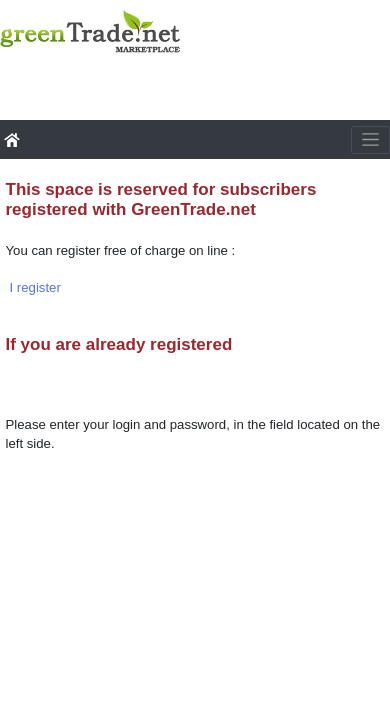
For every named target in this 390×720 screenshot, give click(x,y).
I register (35, 287)
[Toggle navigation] (370, 140)
